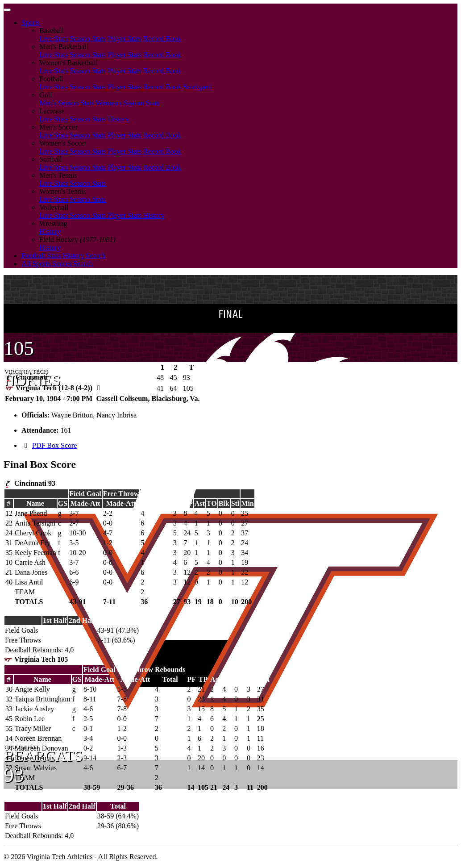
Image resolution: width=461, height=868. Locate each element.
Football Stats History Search (63, 256)
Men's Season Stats (67, 103)
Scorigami (198, 87)
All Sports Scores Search (57, 264)
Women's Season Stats (128, 103)
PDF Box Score (54, 445)
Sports (31, 23)
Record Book (162, 39)
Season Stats (87, 39)
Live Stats (54, 39)
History (118, 119)
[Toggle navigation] (7, 10)
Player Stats (125, 39)
